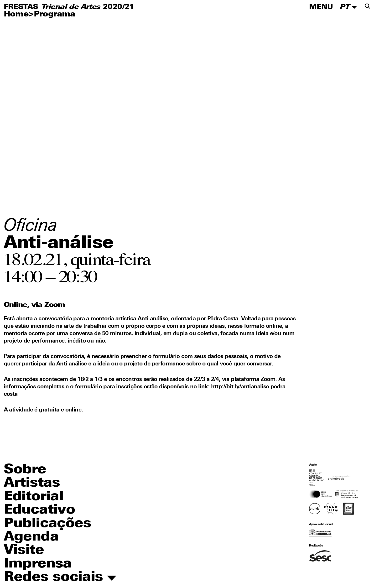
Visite (24, 551)
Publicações (47, 524)
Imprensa (38, 564)
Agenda (31, 537)
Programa (55, 14)
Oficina (31, 226)
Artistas (32, 483)
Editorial (34, 497)
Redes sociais (60, 578)
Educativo (39, 510)
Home (16, 14)
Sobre (25, 470)
